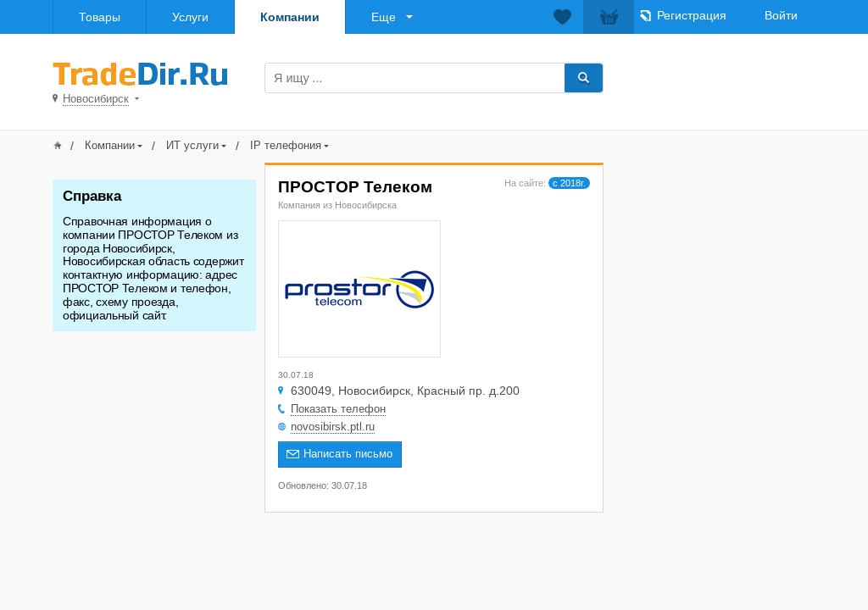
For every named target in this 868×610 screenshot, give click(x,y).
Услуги (190, 17)
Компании (290, 17)
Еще (384, 17)
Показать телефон (338, 409)
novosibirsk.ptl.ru (333, 427)
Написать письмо (348, 454)
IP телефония (286, 145)
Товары (100, 17)
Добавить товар (720, 77)
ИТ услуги (192, 145)
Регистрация (692, 15)
